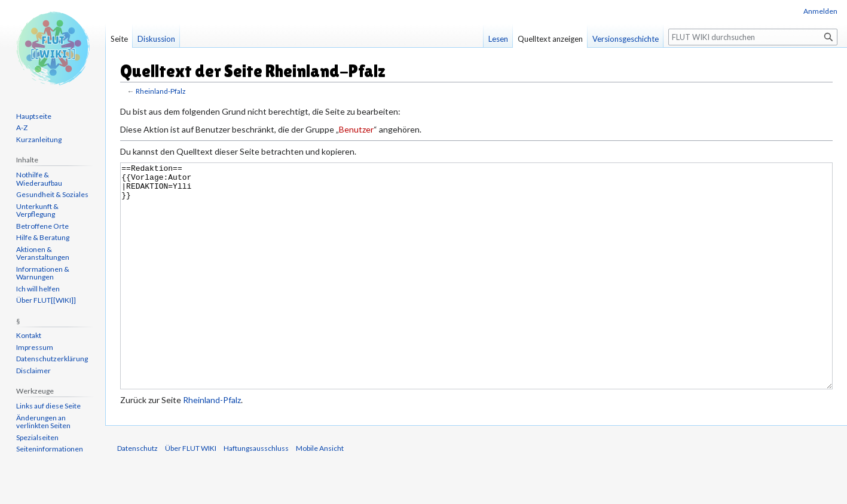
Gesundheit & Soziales (52, 194)
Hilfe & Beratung (43, 237)
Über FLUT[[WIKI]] (46, 300)
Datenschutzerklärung (52, 359)
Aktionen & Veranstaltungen (43, 253)
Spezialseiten (37, 437)
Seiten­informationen (50, 449)
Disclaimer (33, 371)
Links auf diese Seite (48, 406)
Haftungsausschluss (256, 493)
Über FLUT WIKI (191, 493)
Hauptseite (34, 116)
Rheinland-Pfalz (160, 91)
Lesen (498, 39)
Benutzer (356, 129)
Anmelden (820, 11)
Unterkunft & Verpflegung (37, 210)
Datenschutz (137, 493)
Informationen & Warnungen (43, 273)
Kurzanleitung (39, 139)
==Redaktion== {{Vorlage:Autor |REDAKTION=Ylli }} (476, 298)
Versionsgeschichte (626, 39)
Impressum (35, 347)
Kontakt (29, 335)
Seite (119, 39)
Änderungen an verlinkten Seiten (43, 422)
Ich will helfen (38, 289)
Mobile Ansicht (320, 493)
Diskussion (156, 39)
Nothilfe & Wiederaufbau (39, 179)
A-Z (22, 127)
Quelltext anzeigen (550, 39)
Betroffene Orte (42, 226)
